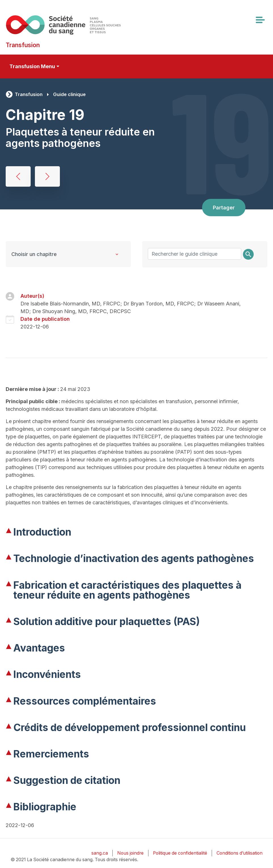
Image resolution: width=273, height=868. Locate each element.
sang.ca (100, 853)
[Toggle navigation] (260, 20)
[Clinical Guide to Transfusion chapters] (68, 254)
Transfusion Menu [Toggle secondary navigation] (32, 66)
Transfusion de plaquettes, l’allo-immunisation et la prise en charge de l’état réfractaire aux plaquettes (18, 176)
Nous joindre (130, 853)
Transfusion (29, 94)
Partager (224, 208)
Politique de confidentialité (180, 853)
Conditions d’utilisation (240, 853)
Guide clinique (69, 94)
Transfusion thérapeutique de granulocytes (47, 176)
